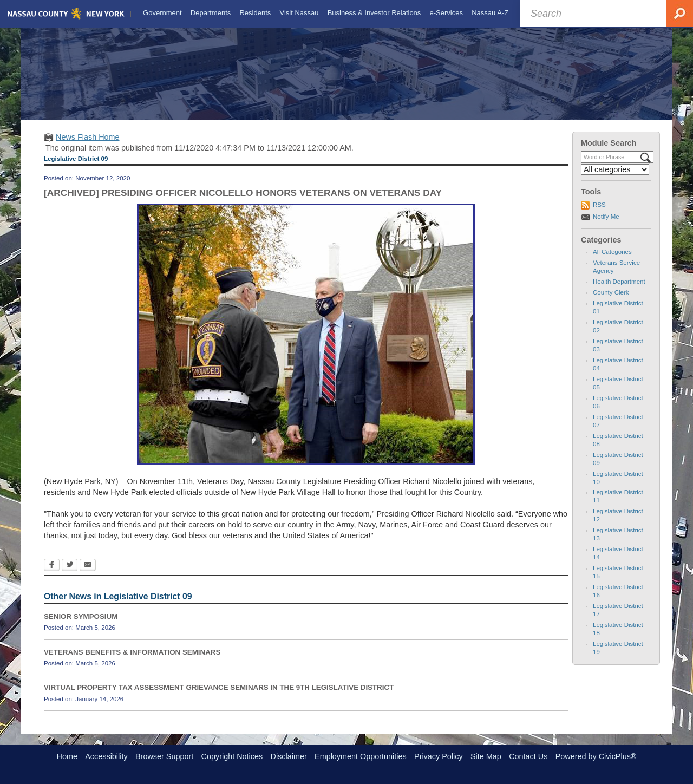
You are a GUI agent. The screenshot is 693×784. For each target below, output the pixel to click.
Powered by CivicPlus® (596, 756)
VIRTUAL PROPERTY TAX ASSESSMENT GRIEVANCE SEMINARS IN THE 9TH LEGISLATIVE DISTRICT (219, 697)
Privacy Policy (439, 756)
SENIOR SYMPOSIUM (81, 626)
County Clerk (611, 302)
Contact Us (528, 756)
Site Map (486, 756)
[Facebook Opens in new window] (52, 575)
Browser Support (164, 756)
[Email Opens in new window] (88, 575)
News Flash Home (88, 147)
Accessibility (106, 756)
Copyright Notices (232, 756)
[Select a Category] (615, 179)
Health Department (619, 291)
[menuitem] (161, 13)
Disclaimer (289, 756)
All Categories (612, 262)
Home (67, 756)
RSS (599, 214)
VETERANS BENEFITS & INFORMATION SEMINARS (132, 661)
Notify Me (606, 226)
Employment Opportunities (361, 756)
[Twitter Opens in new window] (70, 575)
